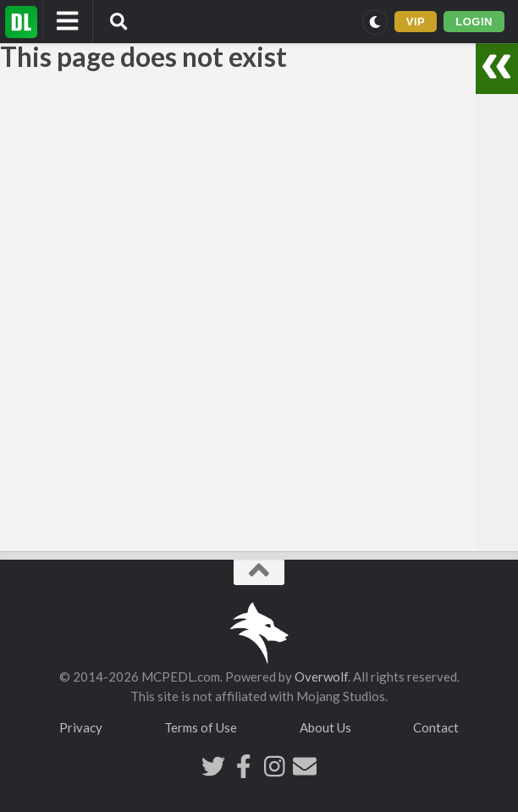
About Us (325, 727)
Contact (436, 727)
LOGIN (474, 22)
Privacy (81, 727)
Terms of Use (201, 727)
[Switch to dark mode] (375, 22)
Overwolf (321, 677)
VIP (416, 22)
